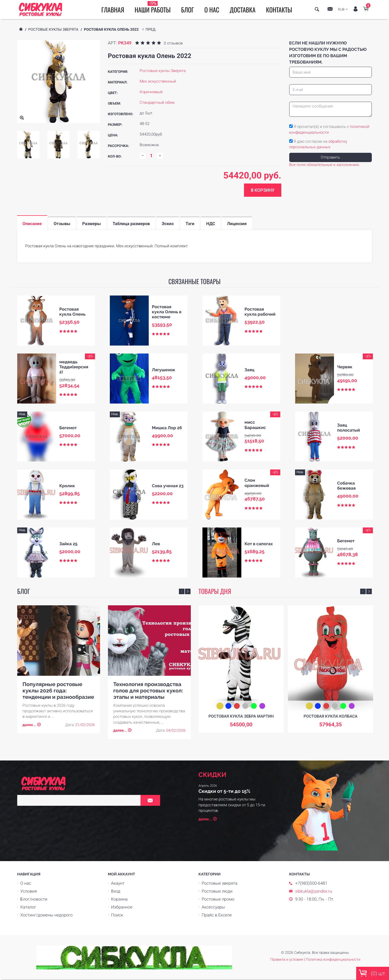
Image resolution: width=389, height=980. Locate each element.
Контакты (279, 10)
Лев (156, 544)
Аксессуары (213, 907)
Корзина (119, 899)
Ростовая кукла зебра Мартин (241, 716)
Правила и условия (287, 960)
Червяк (345, 367)
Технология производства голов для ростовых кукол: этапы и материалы (148, 691)
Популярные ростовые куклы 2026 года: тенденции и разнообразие (58, 691)
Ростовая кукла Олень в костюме (167, 312)
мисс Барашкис (255, 425)
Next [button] (188, 591)
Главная (113, 10)
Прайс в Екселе (217, 915)
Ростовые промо (218, 899)
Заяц (250, 370)
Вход (116, 891)
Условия (29, 891)
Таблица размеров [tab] (131, 224)
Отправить (330, 157)
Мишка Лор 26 (167, 428)
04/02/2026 (176, 731)
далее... (29, 725)
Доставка (243, 10)
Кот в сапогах (259, 544)
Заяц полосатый (349, 428)
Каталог (28, 907)
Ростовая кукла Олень (72, 312)
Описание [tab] (32, 224)
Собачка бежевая (346, 486)
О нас (212, 10)
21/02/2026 (85, 725)
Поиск (117, 915)
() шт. (373, 973)
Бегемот (68, 428)
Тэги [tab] (190, 224)
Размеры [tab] (92, 224)
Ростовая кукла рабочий (260, 312)
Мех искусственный (158, 81)
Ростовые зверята (220, 883)
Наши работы (153, 7)
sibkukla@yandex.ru (314, 891)
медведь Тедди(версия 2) (74, 367)
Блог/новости (34, 899)
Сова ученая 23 (168, 486)
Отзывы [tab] (62, 224)
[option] (28, 145)
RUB (341, 10)
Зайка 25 (68, 544)
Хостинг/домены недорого (46, 915)
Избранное (122, 907)
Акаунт (118, 883)
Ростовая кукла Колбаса (330, 716)
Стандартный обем (157, 102)
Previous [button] (182, 591)
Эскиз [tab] (168, 224)
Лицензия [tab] (237, 224)
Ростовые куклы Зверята (53, 30)
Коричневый (151, 92)
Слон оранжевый (257, 483)
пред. (152, 30)
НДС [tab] (211, 224)
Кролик (67, 486)
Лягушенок (164, 370)
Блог (187, 10)
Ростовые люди (217, 891)
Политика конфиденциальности (333, 960)
